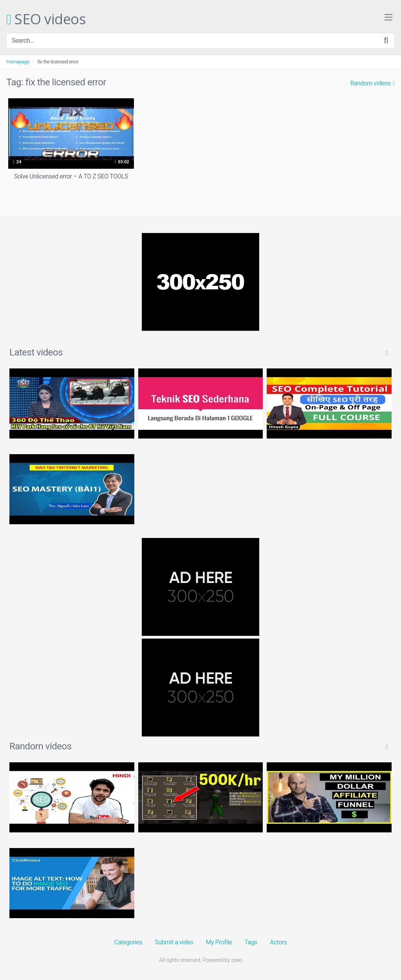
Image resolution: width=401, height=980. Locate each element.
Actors (278, 942)
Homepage (18, 62)
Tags (251, 942)
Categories (128, 942)
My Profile (219, 942)
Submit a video (174, 942)
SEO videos (46, 20)
